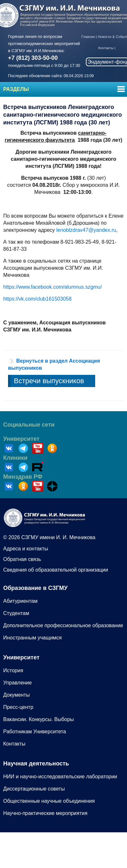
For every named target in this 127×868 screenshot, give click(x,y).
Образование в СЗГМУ (35, 588)
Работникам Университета (35, 732)
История (13, 670)
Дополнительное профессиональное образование (63, 625)
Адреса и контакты (26, 549)
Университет (21, 439)
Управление (18, 683)
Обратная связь (22, 559)
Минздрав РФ (23, 477)
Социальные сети (29, 425)
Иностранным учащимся (32, 638)
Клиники (15, 458)
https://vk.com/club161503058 (37, 299)
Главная (88, 37)
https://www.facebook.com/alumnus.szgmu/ (53, 287)
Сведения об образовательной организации (56, 570)
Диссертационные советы (34, 789)
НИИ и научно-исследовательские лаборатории (60, 777)
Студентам (16, 613)
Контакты (106, 48)
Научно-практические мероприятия (45, 813)
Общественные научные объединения (49, 801)
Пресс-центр (18, 707)
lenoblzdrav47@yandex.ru (86, 230)
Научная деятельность (36, 764)
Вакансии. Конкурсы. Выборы (38, 719)
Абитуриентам (20, 601)
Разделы (16, 89)
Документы (16, 695)
